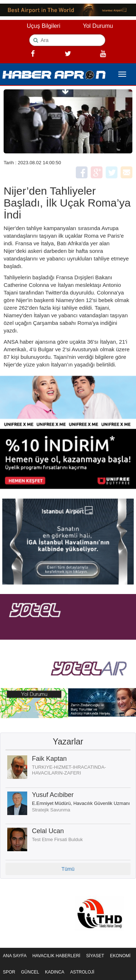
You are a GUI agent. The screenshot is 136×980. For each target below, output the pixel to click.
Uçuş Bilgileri (44, 26)
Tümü (68, 869)
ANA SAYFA (15, 956)
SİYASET (95, 956)
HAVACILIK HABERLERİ (56, 956)
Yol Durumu (98, 26)
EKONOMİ (120, 956)
